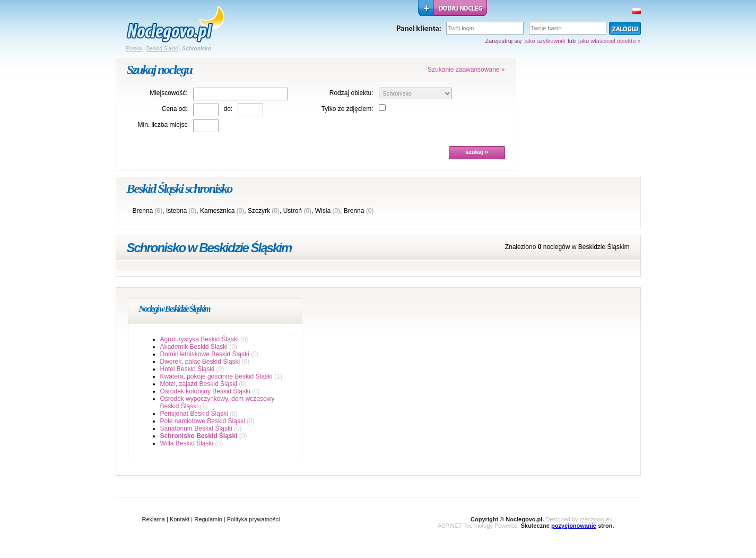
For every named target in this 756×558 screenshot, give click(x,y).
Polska (134, 49)
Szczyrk (259, 211)
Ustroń (293, 211)
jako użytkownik (545, 41)
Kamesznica (217, 211)
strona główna (175, 24)
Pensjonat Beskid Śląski (194, 414)
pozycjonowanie (574, 526)
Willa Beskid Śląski (187, 443)
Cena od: (175, 109)
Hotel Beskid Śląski (188, 369)
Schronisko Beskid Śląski (199, 436)
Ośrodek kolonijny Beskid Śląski (205, 391)
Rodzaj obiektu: (351, 93)
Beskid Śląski (162, 49)
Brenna (143, 211)
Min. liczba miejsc (162, 125)
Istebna (176, 211)
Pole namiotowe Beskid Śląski (203, 421)
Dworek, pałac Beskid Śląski (200, 362)
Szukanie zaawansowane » (466, 70)
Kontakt (180, 519)
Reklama (154, 519)
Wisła (323, 211)
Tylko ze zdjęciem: (347, 109)
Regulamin (208, 519)
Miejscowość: (168, 93)
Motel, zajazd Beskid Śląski (199, 384)
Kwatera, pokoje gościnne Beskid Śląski (216, 376)
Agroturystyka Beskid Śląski (199, 339)
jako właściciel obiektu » (609, 41)
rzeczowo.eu (596, 519)
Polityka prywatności (254, 519)
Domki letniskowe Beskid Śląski (205, 354)
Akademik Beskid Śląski (194, 347)
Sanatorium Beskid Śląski (196, 428)
